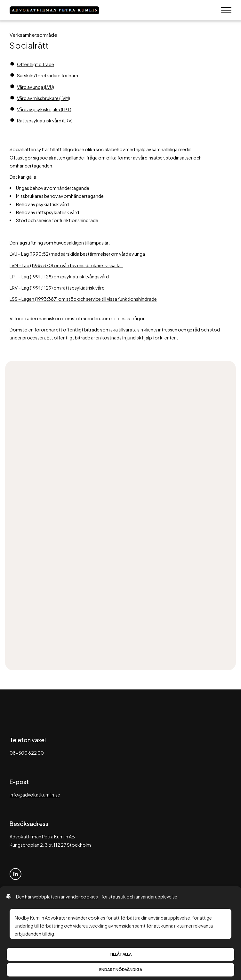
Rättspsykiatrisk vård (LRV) (45, 121)
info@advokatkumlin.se (35, 795)
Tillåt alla (120, 954)
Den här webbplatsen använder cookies (57, 897)
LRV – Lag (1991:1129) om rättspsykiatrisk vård (57, 288)
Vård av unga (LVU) (36, 87)
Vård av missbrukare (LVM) (44, 98)
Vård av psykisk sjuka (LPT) (44, 109)
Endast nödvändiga (121, 970)
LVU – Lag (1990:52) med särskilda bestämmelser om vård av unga (78, 254)
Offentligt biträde (36, 64)
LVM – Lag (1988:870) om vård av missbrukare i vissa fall (66, 265)
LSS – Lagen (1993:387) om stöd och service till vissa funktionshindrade (83, 299)
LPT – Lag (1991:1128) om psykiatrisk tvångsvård (60, 276)
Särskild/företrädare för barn (48, 75)
